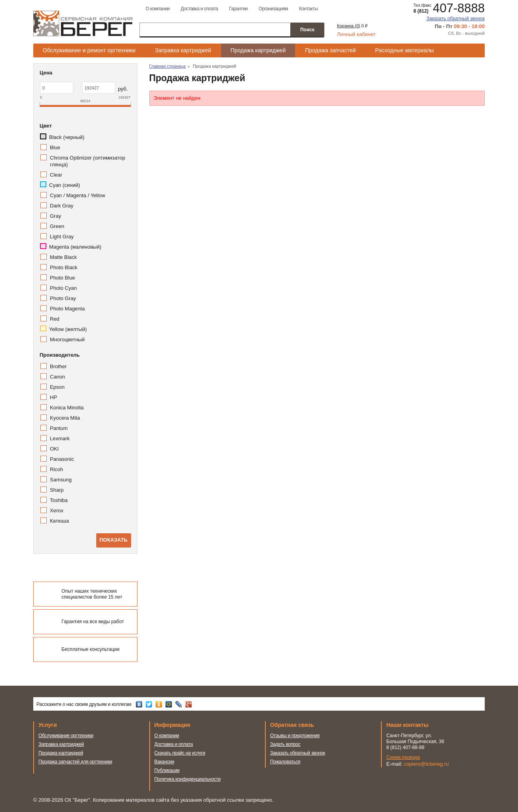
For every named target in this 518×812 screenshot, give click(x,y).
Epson (57, 387)
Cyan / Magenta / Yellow (77, 195)
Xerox (57, 511)
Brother (58, 366)
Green (57, 226)
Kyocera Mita (65, 418)
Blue (55, 147)
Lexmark (60, 438)
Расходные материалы (404, 50)
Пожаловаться (285, 762)
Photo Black (64, 267)
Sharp (57, 490)
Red (55, 319)
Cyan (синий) (65, 185)
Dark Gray (62, 206)
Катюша (59, 521)
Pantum (59, 428)
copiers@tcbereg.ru (427, 764)
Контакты (309, 9)
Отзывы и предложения (295, 736)
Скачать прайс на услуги (180, 753)
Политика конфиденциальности (188, 779)
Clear (56, 175)
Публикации (167, 770)
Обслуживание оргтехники (66, 736)
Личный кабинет (356, 34)
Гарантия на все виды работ (93, 622)
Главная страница (168, 66)
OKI (54, 449)
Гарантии (238, 9)
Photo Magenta (67, 309)
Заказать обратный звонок (456, 19)
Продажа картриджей (258, 50)
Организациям (273, 9)
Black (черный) (67, 137)
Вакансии (164, 762)
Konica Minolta (67, 408)
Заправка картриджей (183, 50)
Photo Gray (63, 298)
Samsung (61, 480)
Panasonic (62, 459)
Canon (57, 377)
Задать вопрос (285, 744)
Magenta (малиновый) (75, 247)
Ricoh (56, 469)
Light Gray (62, 237)
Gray (55, 216)
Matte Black (63, 257)
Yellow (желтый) (68, 329)
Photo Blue (63, 278)
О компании (157, 9)
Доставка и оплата (199, 9)
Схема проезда (403, 757)
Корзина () (349, 26)
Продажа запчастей (330, 50)
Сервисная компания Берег (83, 23)
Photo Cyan (63, 288)
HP (53, 397)
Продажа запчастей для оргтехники (75, 762)
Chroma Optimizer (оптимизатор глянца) (88, 161)
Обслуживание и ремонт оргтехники (89, 50)
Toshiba (59, 500)
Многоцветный (67, 339)
